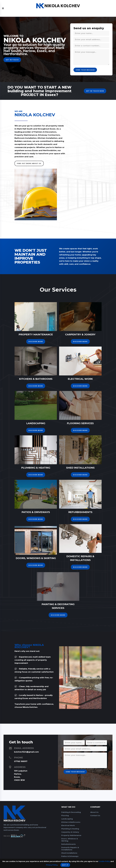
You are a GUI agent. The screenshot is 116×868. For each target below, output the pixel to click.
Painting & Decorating (71, 812)
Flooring (65, 815)
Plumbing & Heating (70, 829)
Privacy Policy (52, 865)
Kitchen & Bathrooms (71, 822)
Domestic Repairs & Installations (70, 849)
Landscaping (67, 819)
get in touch (12, 60)
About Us (94, 812)
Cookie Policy (104, 861)
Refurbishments (69, 844)
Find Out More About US (29, 164)
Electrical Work (68, 825)
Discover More (44, 385)
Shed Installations (69, 853)
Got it (65, 865)
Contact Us (95, 815)
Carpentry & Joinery (70, 832)
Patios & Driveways (70, 856)
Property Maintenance (71, 835)
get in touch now (95, 91)
